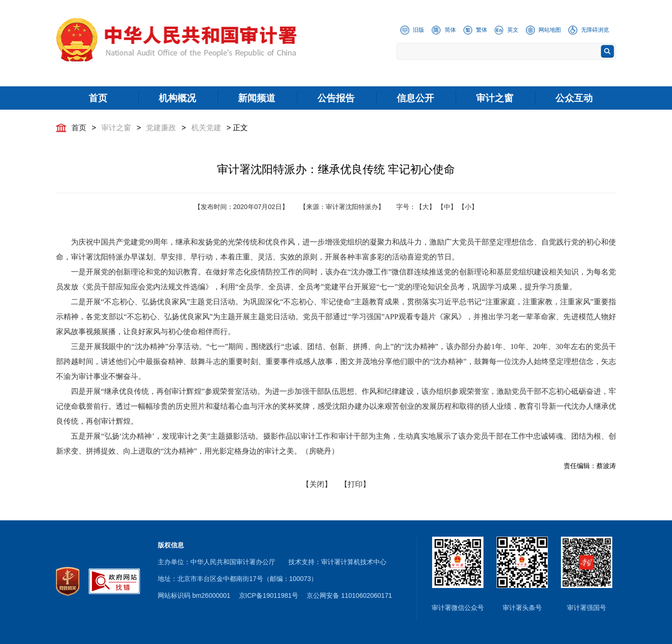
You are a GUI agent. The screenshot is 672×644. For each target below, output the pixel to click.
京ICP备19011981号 (269, 595)
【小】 (468, 207)
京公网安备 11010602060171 (349, 595)
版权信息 (171, 545)
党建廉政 (161, 128)
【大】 (426, 207)
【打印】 (355, 484)
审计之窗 (116, 128)
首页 (79, 128)
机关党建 (206, 128)
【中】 (447, 207)
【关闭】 (317, 484)
